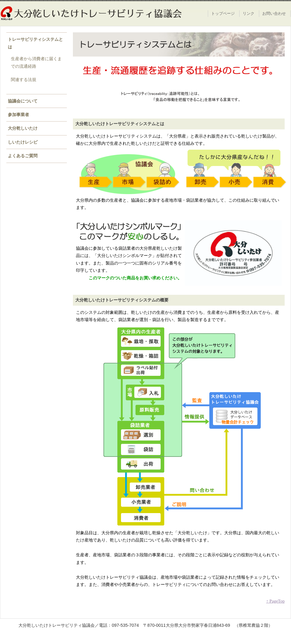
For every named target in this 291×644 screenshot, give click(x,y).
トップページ (223, 13)
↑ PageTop (275, 601)
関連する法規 (24, 80)
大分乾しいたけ (23, 128)
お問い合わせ (274, 13)
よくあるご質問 (23, 156)
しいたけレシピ (23, 142)
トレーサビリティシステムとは (35, 43)
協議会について (23, 101)
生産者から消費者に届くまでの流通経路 (36, 62)
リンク (248, 13)
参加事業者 (18, 115)
